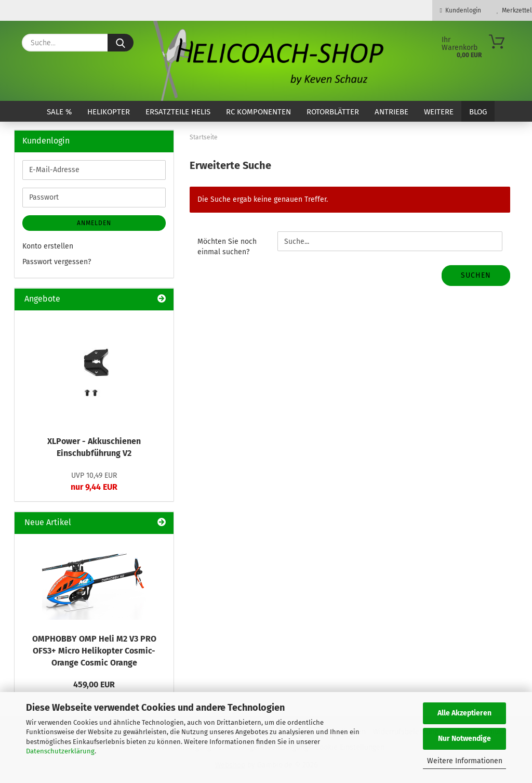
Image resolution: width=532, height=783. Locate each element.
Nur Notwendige (464, 739)
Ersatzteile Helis (178, 112)
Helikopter (109, 112)
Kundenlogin (461, 10)
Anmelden (94, 223)
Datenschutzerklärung (60, 751)
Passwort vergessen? (57, 262)
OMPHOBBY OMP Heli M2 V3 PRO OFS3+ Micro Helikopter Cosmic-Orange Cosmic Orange (94, 651)
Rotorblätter (333, 112)
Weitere (439, 112)
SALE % (59, 112)
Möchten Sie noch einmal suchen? (227, 247)
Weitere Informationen (465, 761)
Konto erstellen (48, 246)
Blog (478, 112)
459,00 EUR (94, 684)
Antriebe (391, 112)
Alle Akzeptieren (464, 713)
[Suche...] (121, 43)
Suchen (476, 275)
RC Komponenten (258, 112)
